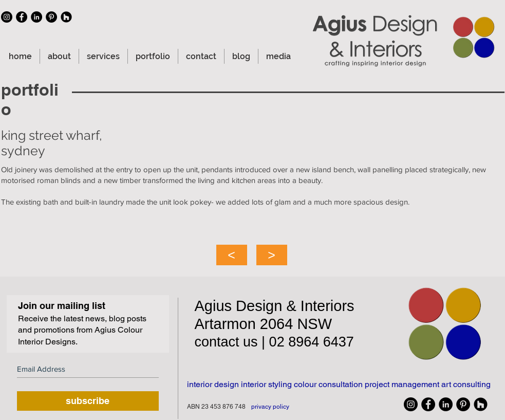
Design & (268, 306)
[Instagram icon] (7, 17)
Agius (216, 306)
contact (219, 342)
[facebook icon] (22, 17)
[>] (272, 255)
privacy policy (270, 407)
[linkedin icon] (36, 17)
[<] (232, 255)
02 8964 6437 (312, 342)
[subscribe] (88, 401)
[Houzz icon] (66, 17)
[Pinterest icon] (51, 17)
